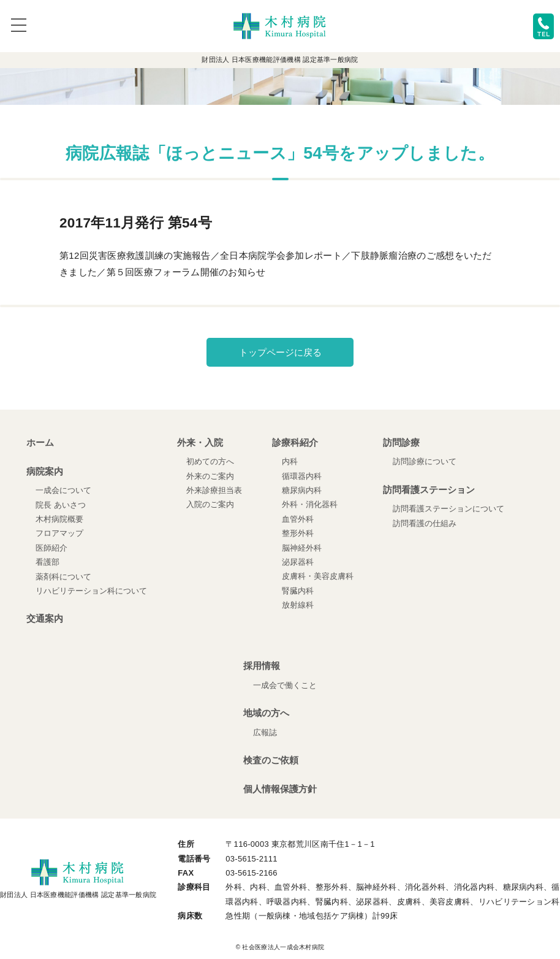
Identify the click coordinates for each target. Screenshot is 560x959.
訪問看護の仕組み (425, 523)
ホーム (40, 442)
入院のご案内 (210, 504)
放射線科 (298, 605)
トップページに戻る (280, 352)
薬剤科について (63, 577)
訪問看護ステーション (429, 490)
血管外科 (298, 519)
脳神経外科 (302, 548)
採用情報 (262, 666)
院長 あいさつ (61, 505)
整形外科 (298, 533)
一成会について (63, 490)
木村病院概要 (59, 519)
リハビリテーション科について (91, 591)
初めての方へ (210, 461)
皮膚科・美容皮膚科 (318, 576)
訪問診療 (401, 442)
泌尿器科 (298, 562)
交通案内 (45, 618)
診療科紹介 (295, 442)
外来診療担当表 (214, 490)
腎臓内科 (298, 591)
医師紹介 (51, 548)
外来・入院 (200, 442)
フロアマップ (59, 533)
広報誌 (265, 732)
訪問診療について (425, 461)
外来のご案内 (210, 476)
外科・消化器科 (310, 504)
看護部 (47, 562)
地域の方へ (266, 713)
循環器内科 (302, 476)
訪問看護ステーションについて (448, 509)
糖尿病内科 (302, 490)
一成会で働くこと (285, 685)
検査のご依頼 (271, 760)
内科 (290, 461)
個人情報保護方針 (280, 789)
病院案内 (45, 471)
